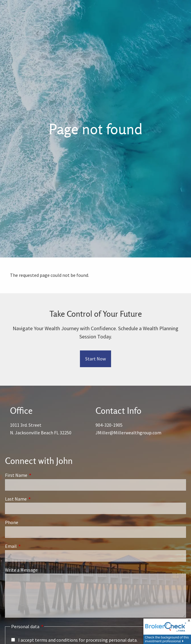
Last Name (37, 499)
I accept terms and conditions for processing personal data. (78, 640)
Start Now (95, 359)
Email (32, 546)
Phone (12, 522)
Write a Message (21, 570)
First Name (37, 475)
